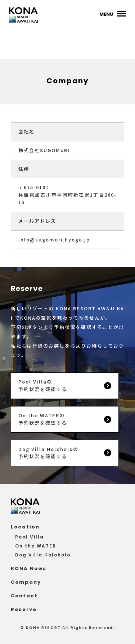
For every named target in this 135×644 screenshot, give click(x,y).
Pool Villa (30, 537)
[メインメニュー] (113, 14)
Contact (24, 596)
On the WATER (36, 546)
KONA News (29, 568)
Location (25, 527)
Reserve (24, 609)
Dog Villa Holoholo (43, 555)
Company (26, 582)
